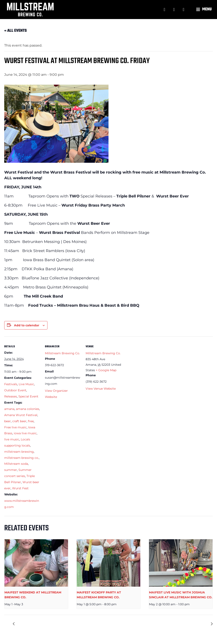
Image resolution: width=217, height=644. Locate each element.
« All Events (15, 31)
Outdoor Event (15, 390)
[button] (204, 9)
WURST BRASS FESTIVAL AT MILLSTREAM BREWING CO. (161, 624)
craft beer (19, 421)
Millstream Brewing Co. (62, 353)
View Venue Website (101, 389)
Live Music (26, 384)
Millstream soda (16, 464)
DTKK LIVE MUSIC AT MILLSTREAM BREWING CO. (59, 624)
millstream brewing (19, 452)
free (31, 421)
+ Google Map (106, 370)
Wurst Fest (20, 488)
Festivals (11, 384)
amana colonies (28, 409)
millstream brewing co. (22, 458)
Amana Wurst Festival (21, 415)
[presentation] (36, 563)
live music (12, 439)
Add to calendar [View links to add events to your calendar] (27, 325)
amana (9, 409)
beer (8, 421)
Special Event (28, 396)
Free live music (15, 427)
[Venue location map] (149, 365)
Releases (11, 396)
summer (11, 470)
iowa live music (25, 433)
